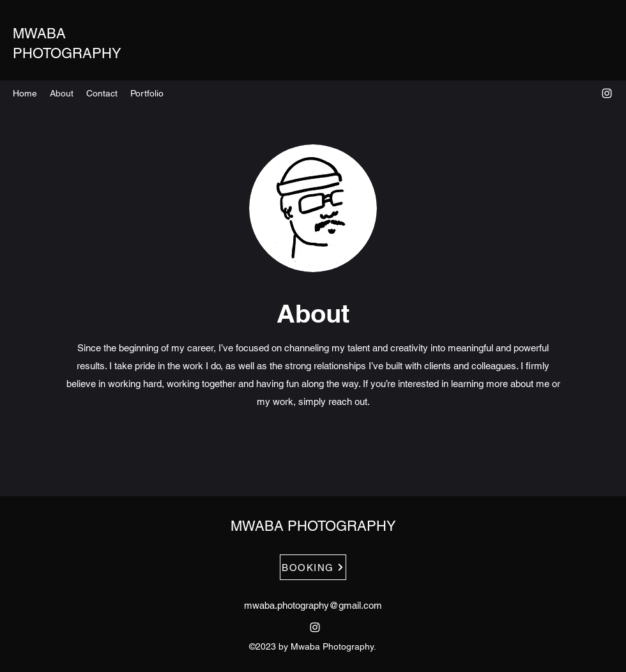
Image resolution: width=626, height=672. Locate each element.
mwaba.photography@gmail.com (313, 605)
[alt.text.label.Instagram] (607, 93)
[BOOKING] (313, 567)
